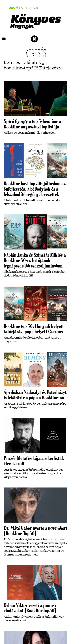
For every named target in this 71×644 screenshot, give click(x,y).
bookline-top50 (20, 68)
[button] (4, 39)
